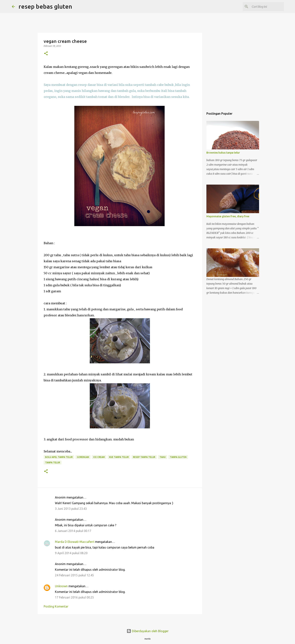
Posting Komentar (56, 606)
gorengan (83, 457)
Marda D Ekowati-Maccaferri (75, 542)
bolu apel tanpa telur (59, 457)
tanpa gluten (178, 457)
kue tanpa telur (119, 457)
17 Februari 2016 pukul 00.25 (74, 597)
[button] (46, 54)
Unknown (61, 586)
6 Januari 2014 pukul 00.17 (73, 531)
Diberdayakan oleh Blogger (148, 631)
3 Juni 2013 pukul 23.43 (71, 509)
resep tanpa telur (144, 457)
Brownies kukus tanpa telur (223, 153)
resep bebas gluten (45, 6)
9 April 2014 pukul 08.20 (71, 553)
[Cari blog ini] (264, 7)
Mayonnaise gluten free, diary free (228, 216)
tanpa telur (53, 463)
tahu (163, 457)
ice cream (99, 457)
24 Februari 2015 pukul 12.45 (74, 575)
